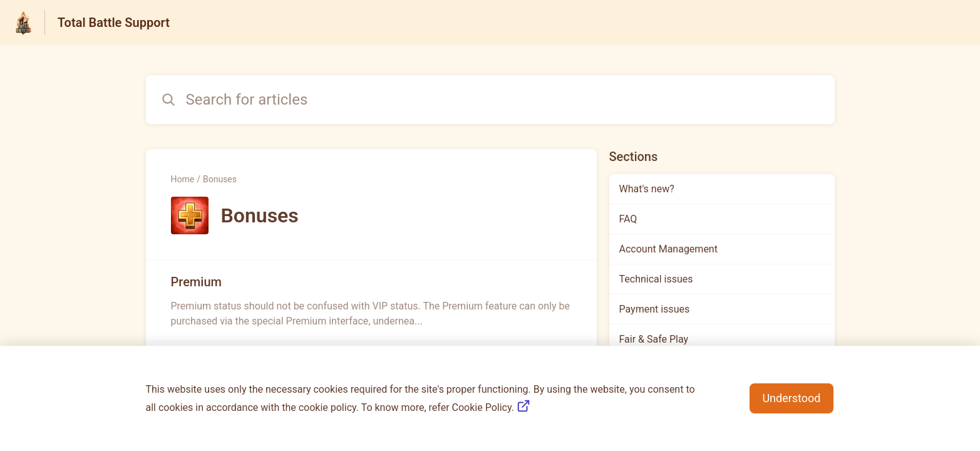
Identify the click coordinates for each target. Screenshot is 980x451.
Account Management (668, 249)
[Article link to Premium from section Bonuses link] (371, 301)
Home (183, 179)
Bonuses (220, 179)
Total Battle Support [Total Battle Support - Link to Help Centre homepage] (114, 23)
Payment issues (655, 309)
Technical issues (656, 279)
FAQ (628, 219)
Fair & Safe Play (654, 339)
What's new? (647, 189)
